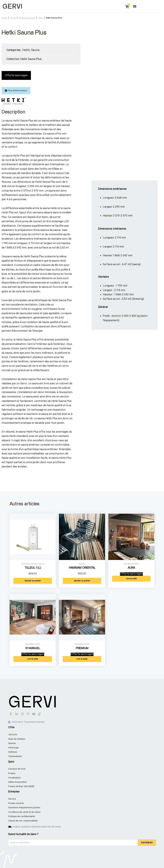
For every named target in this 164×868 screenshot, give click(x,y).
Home (4, 18)
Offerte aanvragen (16, 75)
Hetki (41, 18)
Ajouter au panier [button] (33, 581)
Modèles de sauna (27, 18)
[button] (135, 6)
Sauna (13, 18)
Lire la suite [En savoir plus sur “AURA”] (131, 579)
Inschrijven (147, 843)
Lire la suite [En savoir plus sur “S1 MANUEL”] (33, 659)
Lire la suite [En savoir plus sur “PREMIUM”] (82, 659)
